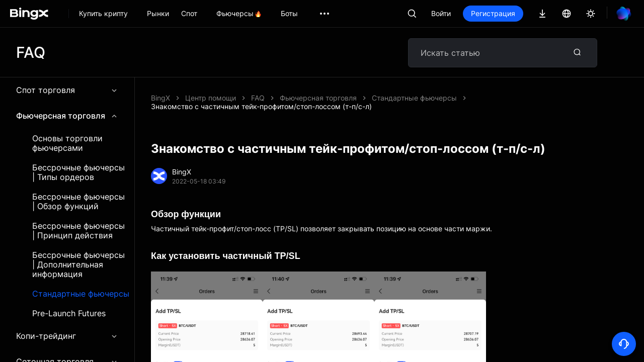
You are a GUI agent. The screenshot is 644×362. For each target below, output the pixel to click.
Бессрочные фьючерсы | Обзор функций (78, 202)
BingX (160, 98)
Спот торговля (67, 90)
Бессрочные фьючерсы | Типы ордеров (78, 172)
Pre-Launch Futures (69, 313)
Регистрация (493, 13)
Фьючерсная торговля (67, 116)
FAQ (258, 98)
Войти (441, 13)
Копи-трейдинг (67, 336)
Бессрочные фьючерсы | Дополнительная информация (78, 265)
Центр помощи (211, 98)
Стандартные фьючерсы (81, 294)
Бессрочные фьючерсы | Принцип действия (78, 231)
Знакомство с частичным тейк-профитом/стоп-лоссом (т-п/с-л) (261, 106)
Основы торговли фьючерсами (67, 143)
